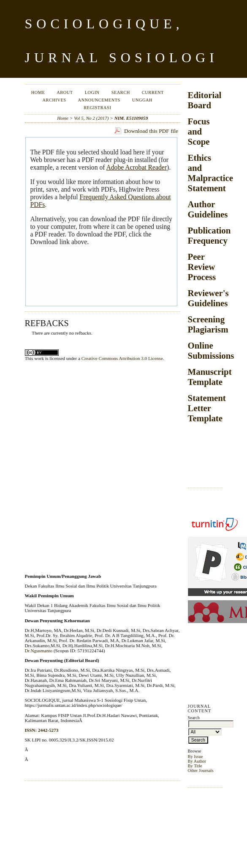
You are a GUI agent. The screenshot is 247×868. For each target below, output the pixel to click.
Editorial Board (205, 100)
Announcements (99, 100)
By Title (195, 766)
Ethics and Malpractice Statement (210, 173)
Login (92, 92)
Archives (54, 100)
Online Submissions (211, 350)
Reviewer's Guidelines (208, 298)
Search (121, 92)
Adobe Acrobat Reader (136, 167)
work (39, 358)
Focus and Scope (199, 131)
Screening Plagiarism (208, 324)
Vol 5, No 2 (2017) (91, 118)
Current (153, 92)
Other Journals (201, 770)
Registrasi (97, 108)
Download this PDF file (151, 131)
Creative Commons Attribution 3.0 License (122, 358)
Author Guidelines (208, 209)
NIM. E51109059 (131, 118)
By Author (197, 761)
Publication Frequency (209, 235)
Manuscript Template (210, 377)
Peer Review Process (202, 267)
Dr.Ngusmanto (39, 651)
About (65, 92)
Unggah (142, 100)
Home (38, 92)
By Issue (195, 757)
